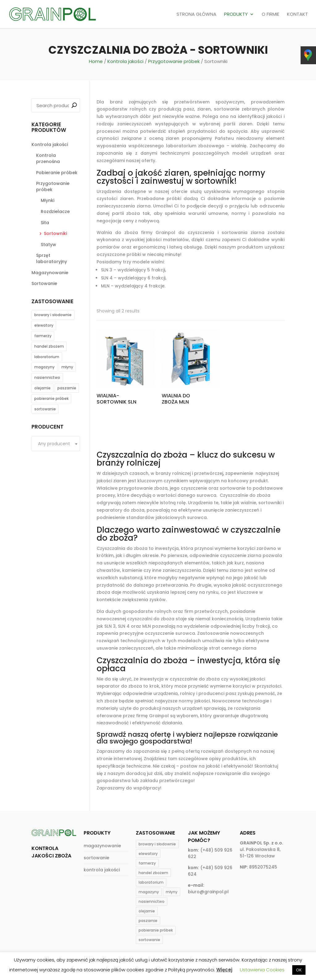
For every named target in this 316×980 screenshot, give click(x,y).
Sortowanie (44, 283)
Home (96, 61)
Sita (45, 223)
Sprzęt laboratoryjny (52, 258)
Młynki (48, 200)
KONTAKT (297, 15)
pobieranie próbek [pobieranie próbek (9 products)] (51, 398)
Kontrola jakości (125, 61)
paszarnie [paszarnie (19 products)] (67, 388)
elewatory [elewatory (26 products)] (44, 325)
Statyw (48, 245)
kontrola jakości (102, 870)
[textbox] (56, 444)
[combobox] (56, 444)
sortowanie (96, 858)
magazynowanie (102, 846)
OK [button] (299, 970)
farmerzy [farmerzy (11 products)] (43, 336)
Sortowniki (55, 233)
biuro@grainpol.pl (208, 892)
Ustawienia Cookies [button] (262, 970)
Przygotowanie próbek (174, 61)
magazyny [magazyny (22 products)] (44, 367)
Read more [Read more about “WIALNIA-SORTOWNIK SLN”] (117, 419)
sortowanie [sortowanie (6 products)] (45, 409)
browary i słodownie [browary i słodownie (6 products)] (53, 315)
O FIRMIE (270, 15)
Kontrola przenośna (48, 158)
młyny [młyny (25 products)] (67, 367)
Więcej (224, 970)
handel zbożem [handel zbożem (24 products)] (49, 346)
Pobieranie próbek (57, 173)
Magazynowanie (50, 273)
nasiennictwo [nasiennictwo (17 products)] (47, 377)
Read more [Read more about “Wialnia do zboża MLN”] (182, 419)
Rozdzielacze (55, 211)
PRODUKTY (236, 15)
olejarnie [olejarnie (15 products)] (42, 388)
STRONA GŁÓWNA (196, 15)
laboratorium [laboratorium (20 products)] (47, 357)
